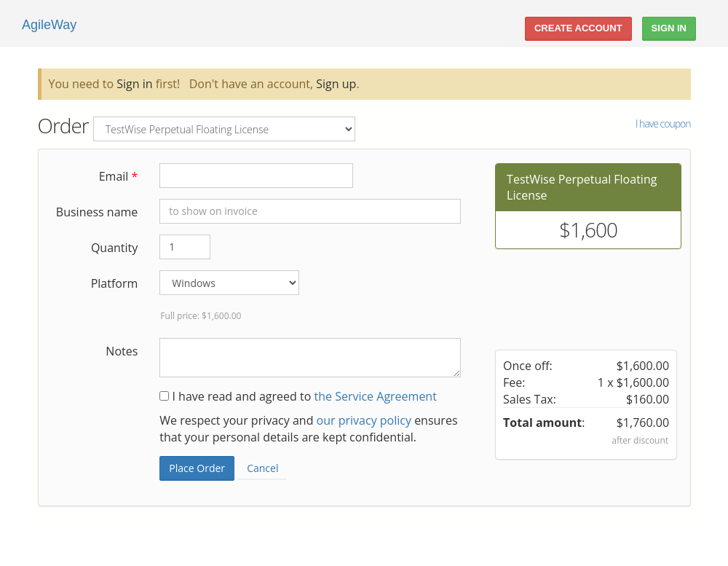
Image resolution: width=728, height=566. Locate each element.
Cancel (262, 468)
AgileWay (49, 25)
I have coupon (663, 123)
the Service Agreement (375, 396)
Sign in (134, 84)
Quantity (114, 248)
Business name (97, 212)
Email (119, 176)
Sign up (336, 84)
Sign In (669, 28)
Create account (578, 28)
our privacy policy (364, 420)
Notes (122, 351)
